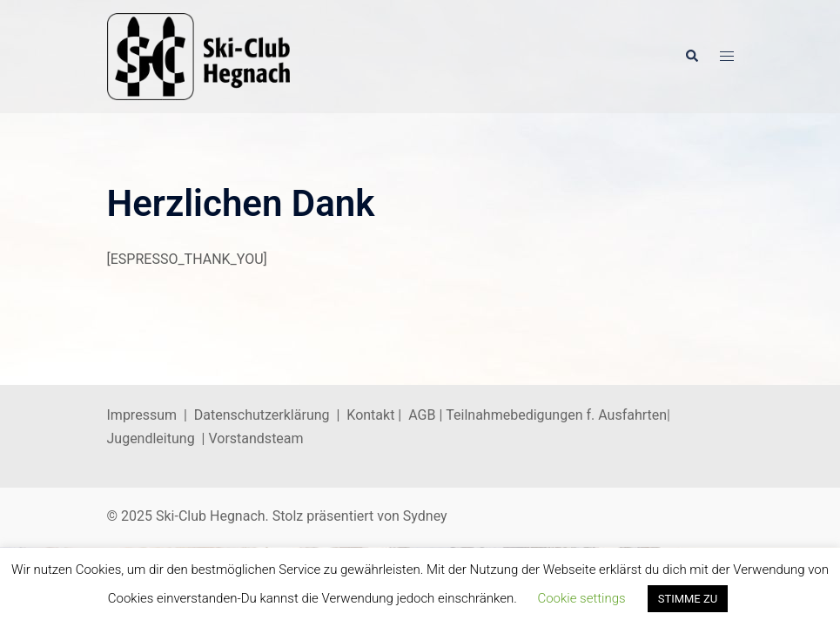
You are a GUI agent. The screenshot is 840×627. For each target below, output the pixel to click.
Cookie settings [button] (581, 598)
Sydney (425, 516)
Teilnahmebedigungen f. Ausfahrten (556, 415)
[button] (691, 57)
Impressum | (151, 415)
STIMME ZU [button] (688, 599)
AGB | (427, 415)
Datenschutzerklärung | (271, 415)
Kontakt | (374, 415)
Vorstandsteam (255, 438)
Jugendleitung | (158, 438)
